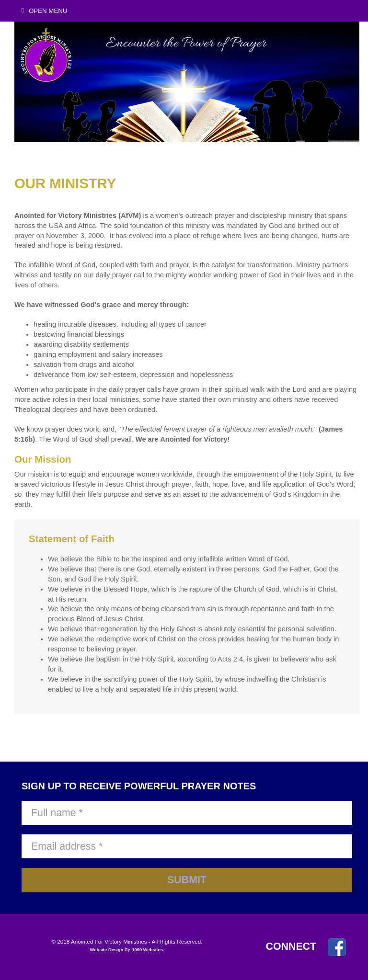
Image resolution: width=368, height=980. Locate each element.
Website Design (107, 950)
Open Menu (45, 11)
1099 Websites (147, 950)
